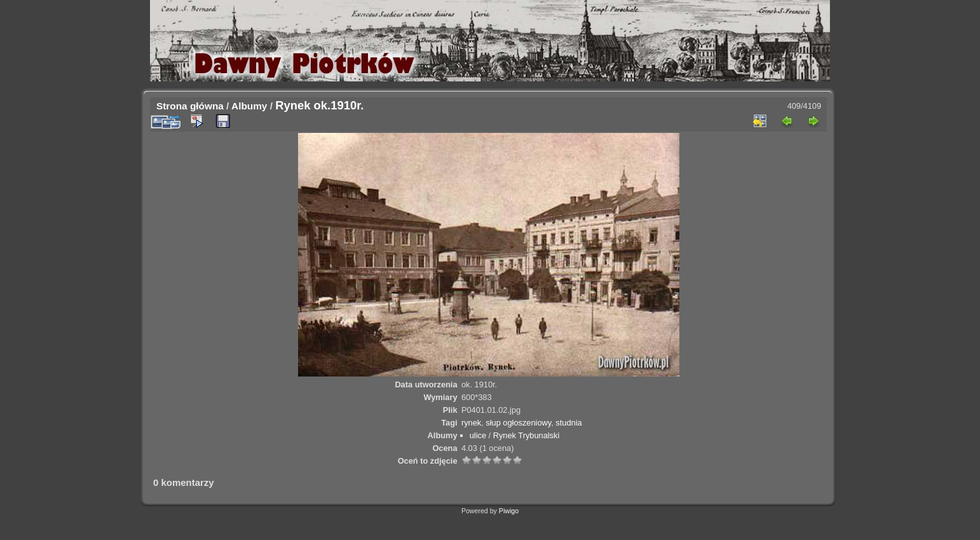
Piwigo (509, 511)
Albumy (249, 106)
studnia (568, 423)
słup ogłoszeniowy (518, 423)
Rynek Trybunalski (527, 435)
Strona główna (190, 106)
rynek (471, 423)
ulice (478, 435)
